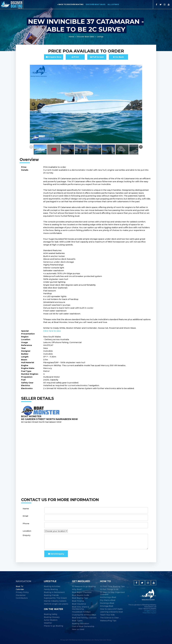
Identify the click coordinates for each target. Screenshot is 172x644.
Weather (48, 623)
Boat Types (77, 621)
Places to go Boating (53, 626)
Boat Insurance (79, 604)
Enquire (54, 57)
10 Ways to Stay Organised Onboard (112, 593)
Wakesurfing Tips (108, 621)
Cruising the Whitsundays (84, 615)
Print (75, 57)
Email (25, 516)
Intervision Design (105, 640)
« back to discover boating (70, 4)
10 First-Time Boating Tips (112, 586)
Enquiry (27, 535)
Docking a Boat (107, 603)
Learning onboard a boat (111, 612)
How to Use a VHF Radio (111, 609)
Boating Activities (52, 586)
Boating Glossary (52, 617)
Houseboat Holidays (81, 612)
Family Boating (51, 589)
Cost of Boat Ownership (83, 626)
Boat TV (20, 586)
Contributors (22, 598)
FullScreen (97, 57)
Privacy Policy (22, 592)
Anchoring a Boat (108, 597)
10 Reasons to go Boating (84, 586)
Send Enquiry (56, 554)
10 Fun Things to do (109, 589)
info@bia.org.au (150, 611)
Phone (26, 523)
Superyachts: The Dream (55, 598)
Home (71, 37)
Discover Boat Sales (96, 4)
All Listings (113, 4)
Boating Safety (51, 614)
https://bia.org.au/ (149, 613)
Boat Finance (78, 601)
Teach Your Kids (107, 615)
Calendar (20, 589)
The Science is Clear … (110, 618)
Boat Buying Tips (80, 598)
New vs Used (78, 629)
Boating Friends (51, 595)
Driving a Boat (107, 606)
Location (27, 531)
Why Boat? (77, 589)
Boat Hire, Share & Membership (80, 608)
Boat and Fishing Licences (84, 618)
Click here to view (52, 331)
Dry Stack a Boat (108, 600)
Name (26, 509)
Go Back (118, 57)
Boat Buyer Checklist (82, 592)
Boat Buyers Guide (81, 595)
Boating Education (81, 624)
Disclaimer (21, 595)
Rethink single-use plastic (56, 604)
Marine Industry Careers (55, 601)
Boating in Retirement (54, 592)
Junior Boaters (51, 620)
